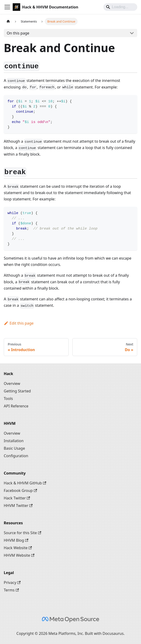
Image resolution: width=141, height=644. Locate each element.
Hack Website (18, 548)
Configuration (16, 456)
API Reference (16, 406)
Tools (8, 399)
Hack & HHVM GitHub (25, 483)
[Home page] (8, 21)
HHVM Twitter (18, 506)
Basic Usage (14, 448)
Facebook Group (20, 491)
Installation (14, 441)
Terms (11, 590)
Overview (12, 383)
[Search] (120, 7)
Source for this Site (22, 533)
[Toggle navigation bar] (7, 7)
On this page (18, 33)
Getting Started (17, 391)
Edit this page (19, 323)
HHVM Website (19, 555)
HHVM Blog (16, 540)
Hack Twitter (17, 498)
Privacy (12, 583)
